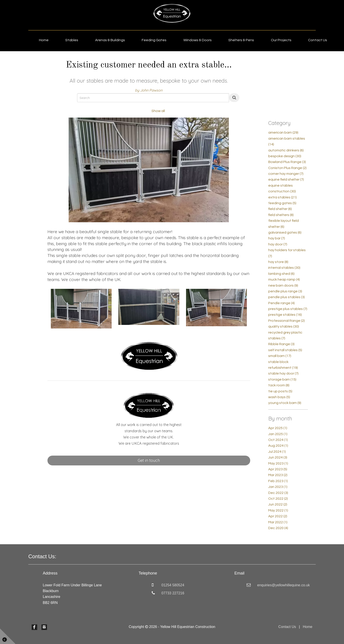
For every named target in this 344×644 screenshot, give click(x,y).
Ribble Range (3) (281, 344)
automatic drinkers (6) (286, 150)
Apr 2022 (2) (278, 516)
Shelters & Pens (241, 40)
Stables (72, 40)
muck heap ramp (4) (284, 279)
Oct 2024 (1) (278, 440)
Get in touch (149, 460)
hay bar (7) (277, 238)
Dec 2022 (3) (278, 493)
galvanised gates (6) (285, 232)
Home (44, 40)
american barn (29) (283, 132)
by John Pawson (149, 90)
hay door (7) (278, 244)
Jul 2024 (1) (277, 452)
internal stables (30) (284, 268)
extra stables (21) (283, 197)
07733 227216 (173, 593)
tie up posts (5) (280, 391)
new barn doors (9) (283, 285)
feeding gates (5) (282, 203)
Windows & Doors (198, 40)
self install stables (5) (285, 350)
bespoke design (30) (285, 156)
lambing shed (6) (281, 274)
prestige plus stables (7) (288, 309)
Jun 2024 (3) (278, 457)
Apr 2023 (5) (278, 469)
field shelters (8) (281, 215)
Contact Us (318, 40)
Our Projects (281, 40)
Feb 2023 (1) (278, 481)
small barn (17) (280, 356)
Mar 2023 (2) (278, 475)
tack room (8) (279, 385)
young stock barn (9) (285, 403)
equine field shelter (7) (286, 179)
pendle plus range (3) (285, 291)
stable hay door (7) (283, 373)
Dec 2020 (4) (278, 528)
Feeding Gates (154, 40)
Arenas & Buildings (110, 40)
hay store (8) (278, 262)
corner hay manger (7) (286, 174)
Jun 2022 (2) (278, 504)
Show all (158, 111)
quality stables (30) (284, 326)
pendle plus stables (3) (287, 297)
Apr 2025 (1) (278, 428)
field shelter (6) (280, 209)
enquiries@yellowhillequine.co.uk (284, 585)
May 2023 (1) (278, 463)
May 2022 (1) (278, 510)
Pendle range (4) (282, 303)
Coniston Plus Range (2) (287, 168)
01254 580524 (173, 585)
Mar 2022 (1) (278, 522)
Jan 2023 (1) (278, 487)
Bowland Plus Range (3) (287, 162)
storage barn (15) (282, 379)
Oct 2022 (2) (278, 499)
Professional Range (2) (287, 321)
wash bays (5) (279, 397)
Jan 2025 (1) (278, 434)
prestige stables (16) (285, 315)
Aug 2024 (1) (278, 446)
